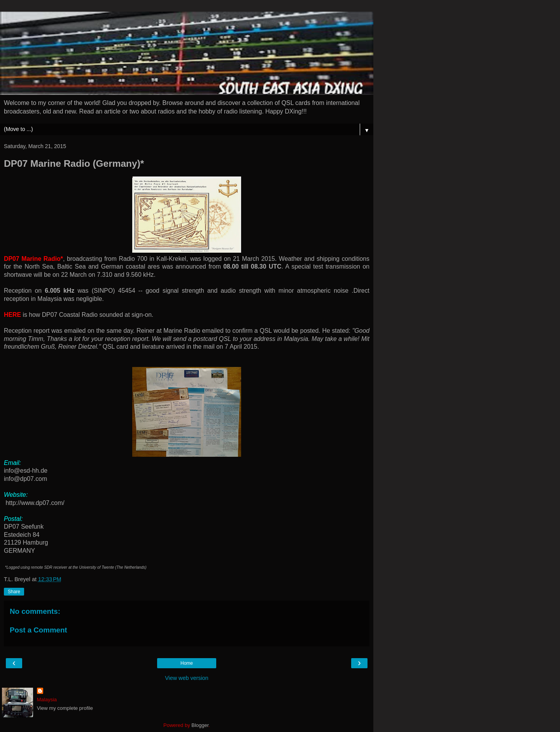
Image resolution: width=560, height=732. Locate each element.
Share (14, 592)
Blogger (200, 725)
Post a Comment (38, 630)
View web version (187, 678)
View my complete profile (65, 708)
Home (187, 663)
